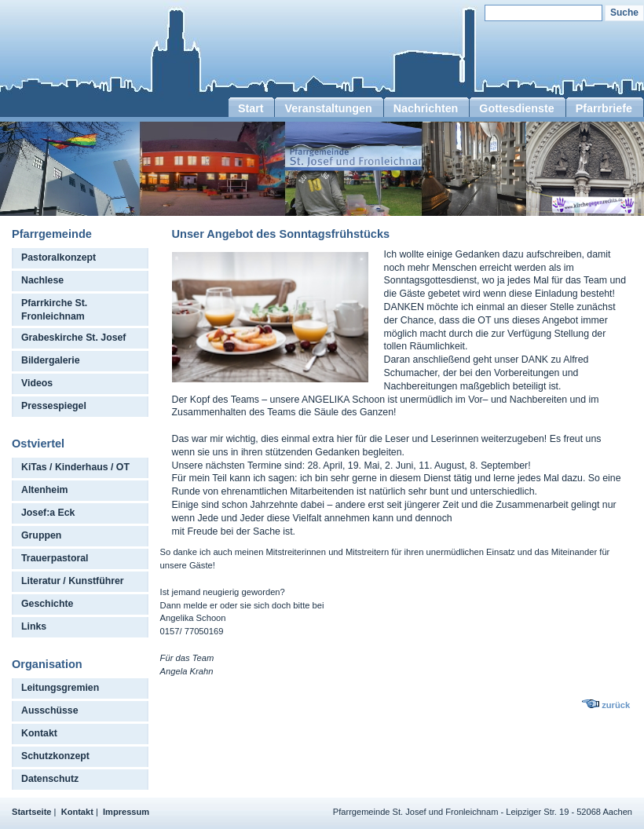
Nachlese (42, 280)
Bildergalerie (51, 360)
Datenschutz (50, 779)
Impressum (126, 812)
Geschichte (47, 604)
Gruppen (41, 535)
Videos (37, 383)
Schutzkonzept (55, 756)
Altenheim (45, 490)
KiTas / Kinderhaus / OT (75, 467)
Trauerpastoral (55, 558)
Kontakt (39, 733)
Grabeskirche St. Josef (73, 338)
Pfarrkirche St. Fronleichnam (54, 310)
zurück (616, 705)
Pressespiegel (54, 406)
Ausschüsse (50, 710)
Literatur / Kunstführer (73, 581)
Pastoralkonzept (59, 257)
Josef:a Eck (48, 513)
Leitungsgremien (60, 688)
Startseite (32, 812)
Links (34, 626)
